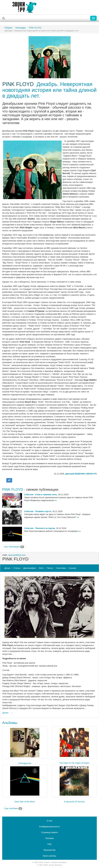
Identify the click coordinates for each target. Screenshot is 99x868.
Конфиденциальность (49, 827)
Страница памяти (49, 832)
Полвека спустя (43, 511)
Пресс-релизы (49, 856)
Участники (61, 568)
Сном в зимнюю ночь (46, 495)
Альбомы (10, 723)
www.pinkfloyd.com (17, 555)
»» (56, 500)
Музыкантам (50, 850)
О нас (49, 821)
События (29, 495)
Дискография (30, 568)
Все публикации (14, 547)
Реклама (49, 838)
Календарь (21, 28)
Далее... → (8, 713)
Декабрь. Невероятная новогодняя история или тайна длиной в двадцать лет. (49, 90)
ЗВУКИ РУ (91, 474)
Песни (50, 568)
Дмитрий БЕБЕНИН (75, 474)
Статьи (17, 568)
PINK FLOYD (35, 28)
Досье (7, 568)
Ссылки (72, 568)
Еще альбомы (13, 809)
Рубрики (8, 28)
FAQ (49, 844)
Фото (41, 568)
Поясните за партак (45, 528)
